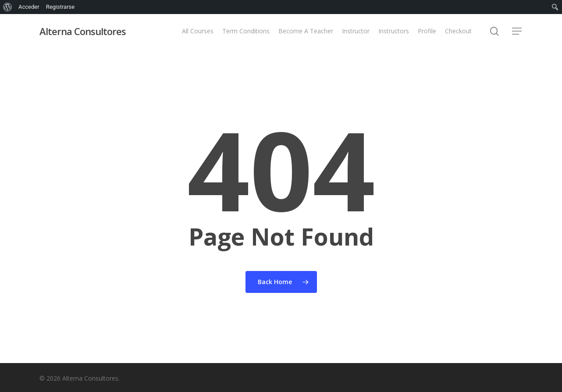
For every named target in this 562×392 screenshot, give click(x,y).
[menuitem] (8, 7)
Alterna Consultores (83, 31)
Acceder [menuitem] (29, 7)
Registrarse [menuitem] (60, 7)
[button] (517, 31)
